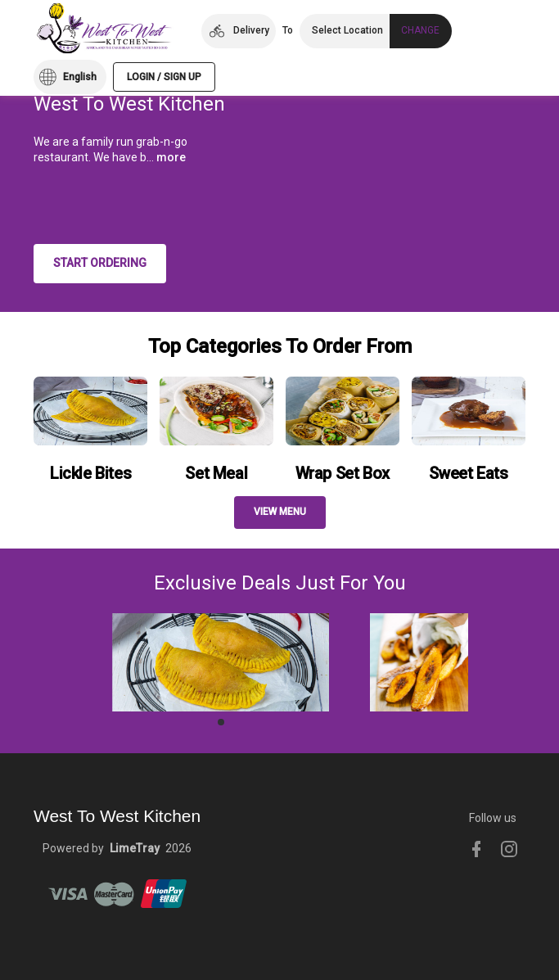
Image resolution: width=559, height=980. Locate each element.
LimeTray (135, 848)
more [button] (171, 157)
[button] (239, 31)
